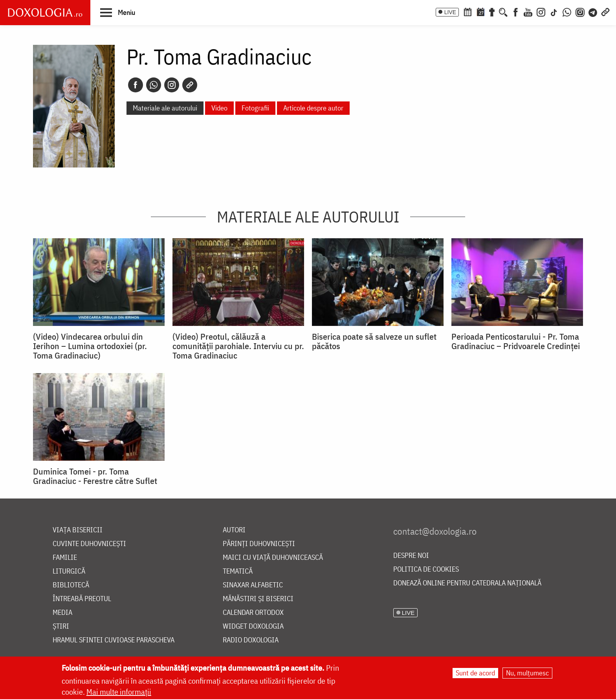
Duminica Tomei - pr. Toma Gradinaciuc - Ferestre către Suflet (95, 476)
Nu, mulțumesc (527, 673)
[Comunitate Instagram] (580, 11)
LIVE (450, 12)
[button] (118, 12)
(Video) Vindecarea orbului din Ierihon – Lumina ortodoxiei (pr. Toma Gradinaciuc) (90, 346)
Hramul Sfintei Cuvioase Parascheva (114, 640)
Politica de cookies (426, 569)
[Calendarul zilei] (480, 11)
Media (62, 613)
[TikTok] (554, 11)
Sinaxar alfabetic (253, 585)
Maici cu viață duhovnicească (273, 558)
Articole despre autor (313, 108)
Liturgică (69, 571)
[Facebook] (516, 11)
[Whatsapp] (154, 85)
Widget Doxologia (253, 626)
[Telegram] (593, 11)
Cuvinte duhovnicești (89, 544)
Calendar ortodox (253, 613)
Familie (65, 558)
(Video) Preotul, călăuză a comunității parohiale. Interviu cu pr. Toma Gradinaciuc (238, 346)
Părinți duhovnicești (259, 544)
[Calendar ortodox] (467, 11)
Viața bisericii (78, 530)
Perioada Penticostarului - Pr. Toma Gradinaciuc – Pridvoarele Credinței (516, 341)
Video (219, 108)
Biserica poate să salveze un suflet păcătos (374, 341)
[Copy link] (190, 85)
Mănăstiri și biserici (258, 599)
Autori (234, 530)
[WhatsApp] (567, 11)
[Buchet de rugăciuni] (492, 11)
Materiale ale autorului (165, 108)
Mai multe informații (119, 692)
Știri (61, 626)
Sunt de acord (475, 673)
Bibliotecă (71, 585)
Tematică (238, 571)
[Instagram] (541, 11)
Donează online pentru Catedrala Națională (467, 583)
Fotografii (255, 108)
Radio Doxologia (251, 640)
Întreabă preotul (82, 599)
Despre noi (411, 556)
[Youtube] (528, 11)
